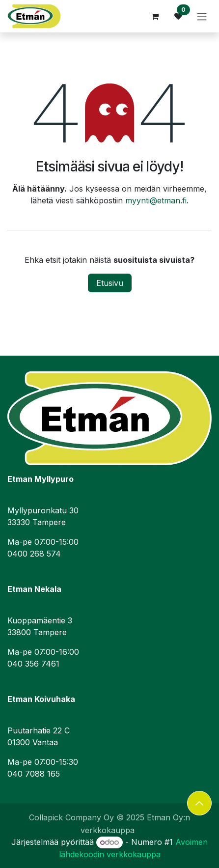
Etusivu (110, 283)
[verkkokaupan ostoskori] (155, 16)
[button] (199, 803)
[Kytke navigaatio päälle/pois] (202, 16)
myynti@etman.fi (156, 200)
